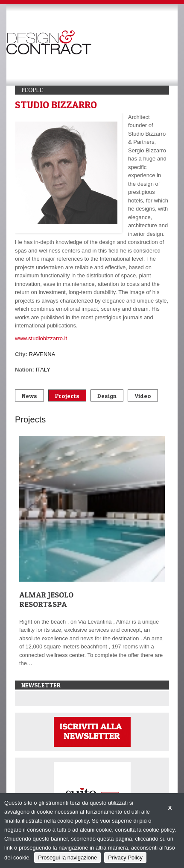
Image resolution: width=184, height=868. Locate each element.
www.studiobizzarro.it (41, 338)
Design (107, 396)
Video (143, 396)
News (29, 396)
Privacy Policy (125, 858)
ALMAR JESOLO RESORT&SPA (46, 599)
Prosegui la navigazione (67, 858)
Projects (67, 396)
